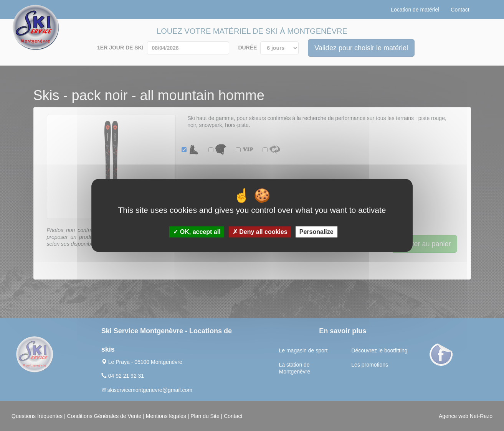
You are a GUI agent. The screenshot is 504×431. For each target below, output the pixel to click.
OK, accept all (197, 232)
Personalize (316, 232)
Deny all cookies (260, 232)
